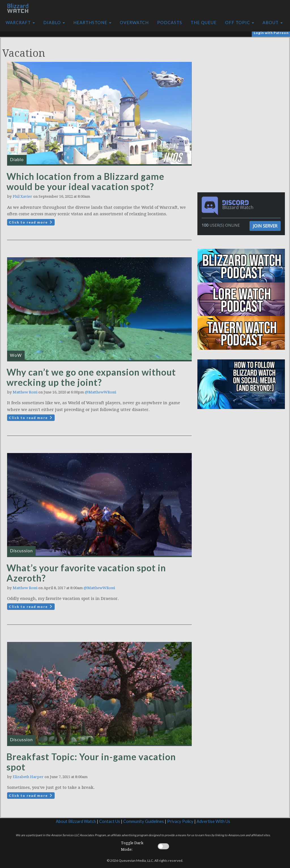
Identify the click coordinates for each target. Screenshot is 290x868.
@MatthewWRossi (100, 392)
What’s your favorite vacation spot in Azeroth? (86, 573)
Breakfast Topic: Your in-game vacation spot (91, 762)
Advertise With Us (213, 821)
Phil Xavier (23, 196)
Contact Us (110, 821)
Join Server (265, 226)
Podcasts (170, 23)
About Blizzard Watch (76, 821)
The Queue (204, 23)
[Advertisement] (243, 77)
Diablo (54, 23)
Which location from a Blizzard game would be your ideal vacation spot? (85, 181)
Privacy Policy (180, 821)
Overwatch (134, 23)
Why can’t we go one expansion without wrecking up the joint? (91, 377)
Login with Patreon (271, 33)
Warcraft (20, 23)
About (273, 23)
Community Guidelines (144, 821)
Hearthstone (92, 23)
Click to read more (31, 222)
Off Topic (240, 23)
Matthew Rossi (25, 392)
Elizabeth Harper (28, 777)
